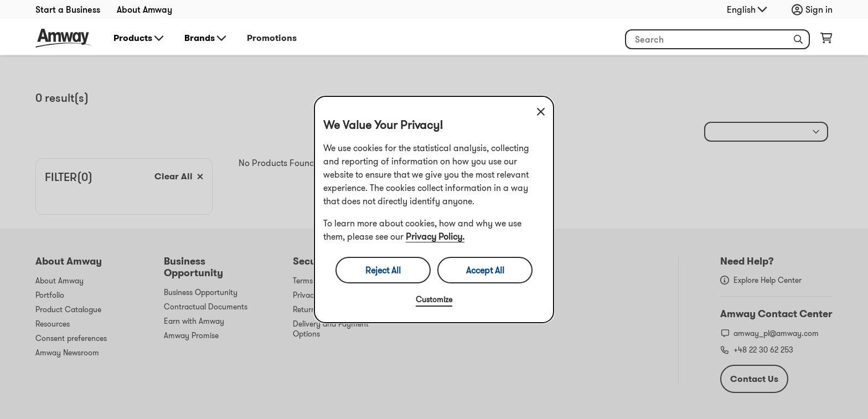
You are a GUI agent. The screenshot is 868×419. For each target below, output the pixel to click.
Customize (434, 299)
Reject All (383, 270)
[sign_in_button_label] (815, 9)
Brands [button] (206, 38)
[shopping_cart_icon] (826, 40)
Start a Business (68, 9)
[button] (798, 39)
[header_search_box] (717, 39)
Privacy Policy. (435, 236)
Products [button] (139, 38)
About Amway (144, 9)
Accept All (485, 270)
